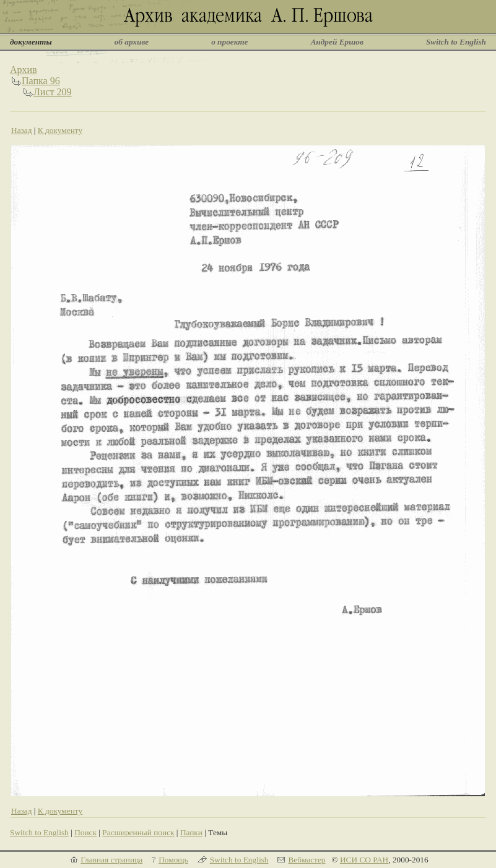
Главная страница (111, 860)
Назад (22, 130)
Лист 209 (53, 92)
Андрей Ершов (337, 42)
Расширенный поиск (138, 832)
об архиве (132, 42)
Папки (191, 832)
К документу (60, 130)
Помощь (173, 860)
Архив (24, 70)
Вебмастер (307, 860)
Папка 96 (41, 81)
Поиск (85, 832)
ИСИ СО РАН (364, 860)
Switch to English (456, 42)
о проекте (229, 42)
